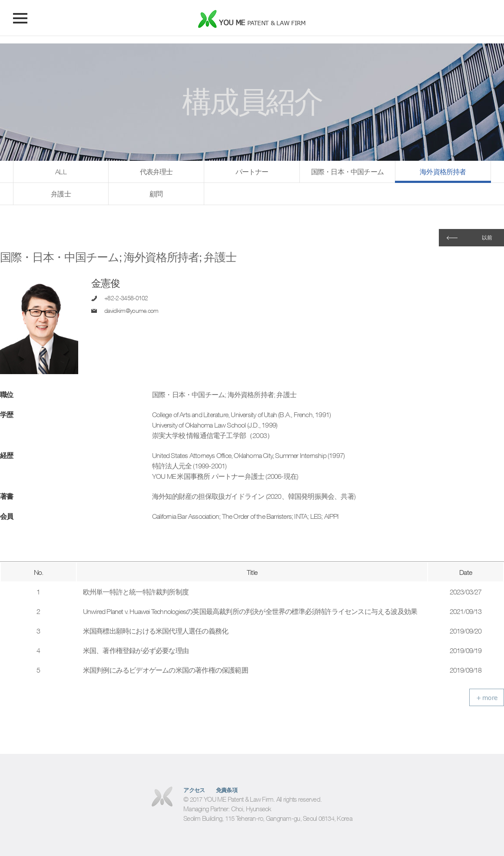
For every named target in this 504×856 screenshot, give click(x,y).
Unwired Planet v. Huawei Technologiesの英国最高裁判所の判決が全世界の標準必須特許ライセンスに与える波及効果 (250, 611)
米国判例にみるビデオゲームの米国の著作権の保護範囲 (166, 670)
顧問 (156, 194)
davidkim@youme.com (131, 311)
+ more (487, 698)
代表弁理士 (156, 172)
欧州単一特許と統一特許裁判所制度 (136, 592)
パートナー (252, 172)
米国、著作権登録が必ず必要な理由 (136, 650)
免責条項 (227, 790)
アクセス (194, 790)
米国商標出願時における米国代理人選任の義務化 (156, 631)
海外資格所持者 (443, 172)
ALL (61, 172)
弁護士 (61, 194)
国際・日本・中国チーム (347, 172)
